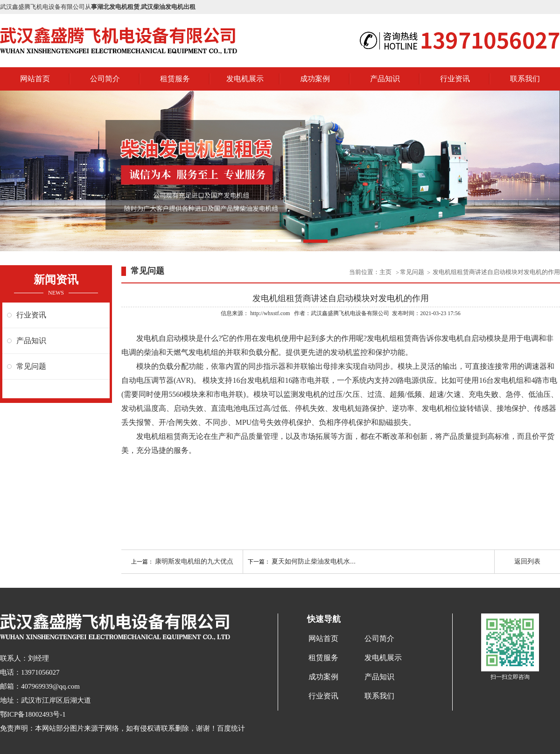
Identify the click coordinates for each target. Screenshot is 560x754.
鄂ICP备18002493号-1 (33, 714)
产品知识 (385, 79)
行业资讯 (455, 79)
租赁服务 (175, 79)
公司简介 (105, 79)
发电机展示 (245, 79)
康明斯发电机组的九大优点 (194, 561)
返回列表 (527, 561)
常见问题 (31, 366)
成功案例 (315, 79)
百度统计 (231, 728)
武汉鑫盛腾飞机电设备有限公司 (350, 313)
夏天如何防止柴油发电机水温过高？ (324, 561)
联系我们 (525, 79)
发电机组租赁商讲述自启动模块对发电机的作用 (496, 272)
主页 (386, 272)
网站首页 (35, 79)
